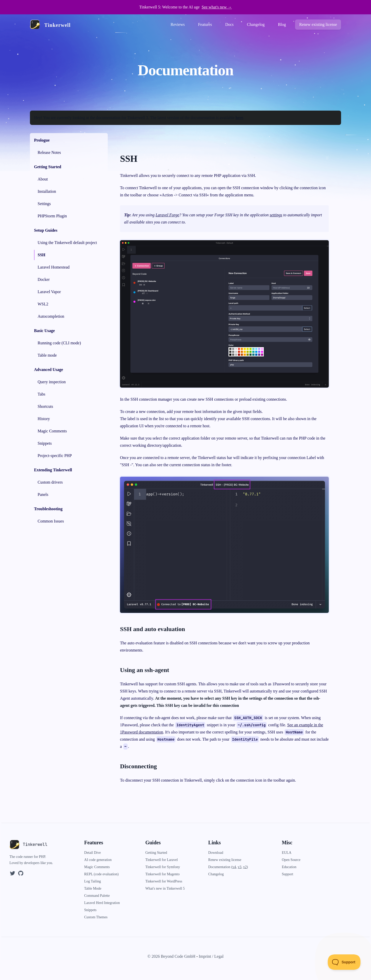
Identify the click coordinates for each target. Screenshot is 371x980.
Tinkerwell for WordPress (164, 881)
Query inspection (52, 382)
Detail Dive (92, 853)
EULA (286, 853)
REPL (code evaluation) (101, 874)
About (43, 179)
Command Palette (97, 896)
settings (276, 215)
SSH (41, 255)
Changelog (256, 24)
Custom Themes (96, 917)
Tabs (41, 394)
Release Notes (49, 152)
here (239, 118)
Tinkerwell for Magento (162, 874)
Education (289, 867)
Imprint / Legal (211, 956)
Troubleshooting (48, 509)
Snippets (45, 443)
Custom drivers (50, 482)
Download (216, 853)
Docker (44, 279)
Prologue (42, 140)
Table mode (47, 355)
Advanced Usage (48, 370)
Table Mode (93, 888)
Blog (282, 24)
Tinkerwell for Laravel (162, 860)
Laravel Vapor (49, 292)
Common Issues (51, 521)
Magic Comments (52, 431)
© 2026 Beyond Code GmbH (171, 956)
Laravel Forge (167, 215)
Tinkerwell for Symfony (163, 867)
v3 (239, 867)
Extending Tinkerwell (53, 470)
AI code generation (98, 860)
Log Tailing (92, 881)
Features (205, 24)
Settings (44, 204)
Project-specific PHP (55, 456)
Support (287, 874)
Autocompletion (51, 316)
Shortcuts (45, 406)
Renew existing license (318, 24)
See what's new (217, 7)
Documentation (220, 867)
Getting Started (48, 167)
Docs (229, 24)
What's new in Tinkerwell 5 (165, 888)
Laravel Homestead (54, 267)
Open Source (291, 860)
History (44, 419)
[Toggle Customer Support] (344, 962)
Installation (47, 191)
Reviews (178, 24)
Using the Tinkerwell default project (67, 243)
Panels (43, 494)
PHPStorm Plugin (52, 216)
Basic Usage (44, 331)
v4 (234, 867)
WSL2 (43, 304)
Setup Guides (46, 230)
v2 (245, 867)
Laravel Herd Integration (102, 903)
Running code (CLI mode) (59, 343)
